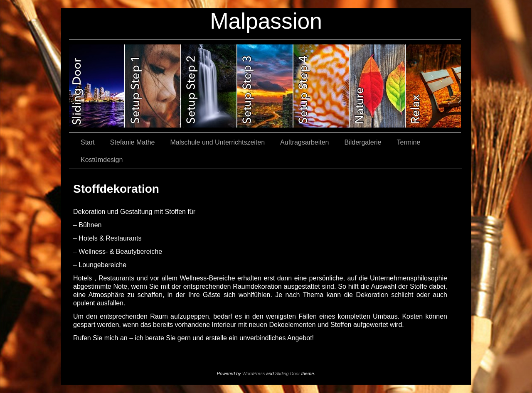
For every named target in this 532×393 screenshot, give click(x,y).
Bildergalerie (363, 142)
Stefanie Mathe (133, 142)
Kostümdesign (102, 160)
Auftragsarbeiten (304, 142)
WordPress (254, 373)
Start (88, 142)
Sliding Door (288, 373)
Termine (408, 142)
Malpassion (266, 21)
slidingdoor (97, 86)
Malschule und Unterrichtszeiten (217, 142)
